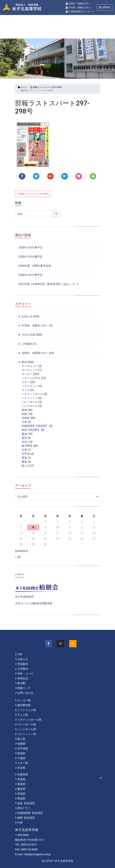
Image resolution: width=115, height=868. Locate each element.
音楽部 (21, 779)
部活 (24, 362)
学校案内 (23, 664)
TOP (20, 654)
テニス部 (23, 715)
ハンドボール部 (27, 729)
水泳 (24, 442)
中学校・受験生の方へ (78, 8)
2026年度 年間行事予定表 (35, 266)
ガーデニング (30, 370)
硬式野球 (27, 446)
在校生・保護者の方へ (78, 4)
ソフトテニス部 (27, 710)
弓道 (24, 422)
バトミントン (30, 398)
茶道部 (21, 794)
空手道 (26, 454)
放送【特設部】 (31, 430)
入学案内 (27, 344)
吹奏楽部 (23, 774)
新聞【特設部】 (27, 818)
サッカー (27, 374)
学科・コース (25, 674)
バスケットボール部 (29, 720)
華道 (24, 462)
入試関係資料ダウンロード (80, 12)
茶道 (24, 458)
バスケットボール (32, 394)
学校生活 (23, 678)
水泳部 (21, 768)
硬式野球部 (24, 705)
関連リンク (24, 688)
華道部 (21, 799)
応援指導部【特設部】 (35, 426)
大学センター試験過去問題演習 (34, 603)
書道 (24, 434)
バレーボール (30, 402)
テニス (26, 390)
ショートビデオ (31, 378)
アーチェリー (30, 366)
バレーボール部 (27, 724)
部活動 (21, 683)
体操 (24, 410)
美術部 (21, 784)
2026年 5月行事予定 (30, 248)
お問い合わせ (25, 693)
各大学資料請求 (24, 597)
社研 (24, 450)
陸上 (24, 466)
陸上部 (21, 739)
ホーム (22, 87)
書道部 (21, 789)
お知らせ (27, 316)
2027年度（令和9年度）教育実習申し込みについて (49, 284)
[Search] (34, 214)
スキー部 (23, 763)
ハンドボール (30, 406)
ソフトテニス (30, 386)
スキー (26, 382)
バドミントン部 (27, 734)
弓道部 (21, 758)
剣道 (24, 414)
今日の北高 (28, 335)
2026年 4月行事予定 (30, 275)
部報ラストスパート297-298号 (46, 87)
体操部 (21, 744)
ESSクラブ (24, 808)
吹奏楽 (26, 418)
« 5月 (18, 557)
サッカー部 (24, 700)
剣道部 (21, 753)
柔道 (24, 438)
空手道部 (23, 749)
